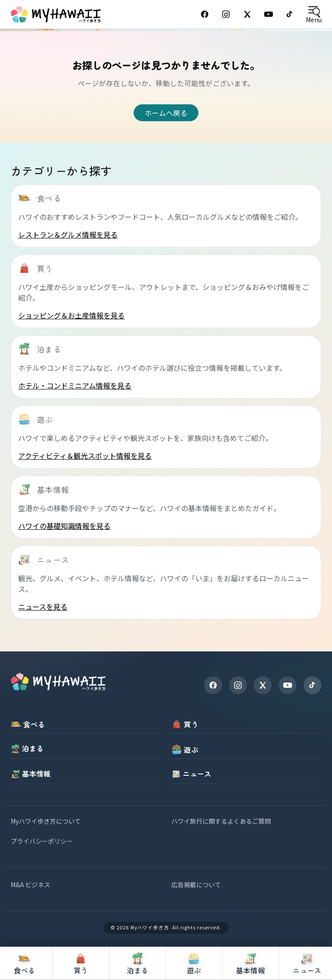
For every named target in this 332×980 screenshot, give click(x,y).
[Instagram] (226, 14)
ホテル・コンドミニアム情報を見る (75, 385)
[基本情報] (251, 963)
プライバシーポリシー (42, 841)
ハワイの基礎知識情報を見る (64, 526)
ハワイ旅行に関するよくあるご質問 (221, 821)
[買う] (81, 963)
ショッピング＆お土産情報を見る (71, 315)
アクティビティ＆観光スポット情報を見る (85, 456)
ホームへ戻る (166, 113)
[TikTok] (290, 14)
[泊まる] (138, 963)
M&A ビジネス (30, 885)
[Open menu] (314, 14)
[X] (263, 685)
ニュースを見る (43, 607)
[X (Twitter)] (247, 14)
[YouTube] (269, 14)
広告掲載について (196, 885)
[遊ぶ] (194, 963)
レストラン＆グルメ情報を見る (68, 234)
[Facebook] (205, 14)
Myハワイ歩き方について (46, 821)
